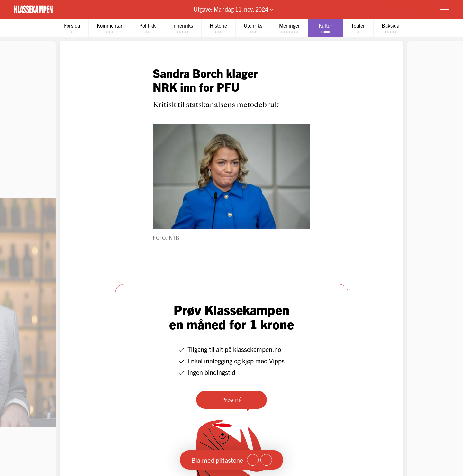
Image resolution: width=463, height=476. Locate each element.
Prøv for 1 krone (406, 9)
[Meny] (444, 9)
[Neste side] (266, 460)
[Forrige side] (253, 460)
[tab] (72, 28)
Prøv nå (232, 400)
